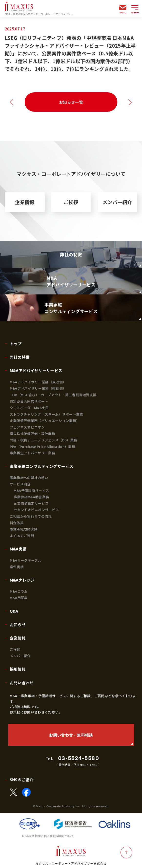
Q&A (14, 611)
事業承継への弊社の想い (29, 478)
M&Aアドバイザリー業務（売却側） (38, 388)
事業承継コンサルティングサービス (41, 466)
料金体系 (17, 523)
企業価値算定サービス (31, 503)
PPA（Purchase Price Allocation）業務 (42, 447)
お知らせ (18, 625)
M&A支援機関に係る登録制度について (48, 836)
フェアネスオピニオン (27, 427)
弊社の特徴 (20, 357)
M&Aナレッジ (22, 580)
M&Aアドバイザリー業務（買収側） (38, 382)
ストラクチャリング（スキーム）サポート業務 (46, 414)
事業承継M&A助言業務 (31, 497)
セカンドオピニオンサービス (36, 510)
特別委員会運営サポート (29, 401)
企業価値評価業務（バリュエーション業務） (45, 421)
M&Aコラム (19, 591)
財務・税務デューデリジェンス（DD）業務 (43, 440)
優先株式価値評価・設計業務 (32, 434)
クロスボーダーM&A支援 (29, 408)
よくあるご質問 (22, 536)
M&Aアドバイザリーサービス (36, 370)
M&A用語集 (19, 598)
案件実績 (17, 567)
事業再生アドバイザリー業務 (32, 453)
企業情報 (25, 202)
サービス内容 (20, 484)
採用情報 (18, 669)
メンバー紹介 (117, 202)
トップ (16, 344)
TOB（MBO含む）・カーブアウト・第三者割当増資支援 (53, 395)
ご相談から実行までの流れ (31, 516)
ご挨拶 (71, 202)
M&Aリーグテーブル (26, 560)
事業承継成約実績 (24, 529)
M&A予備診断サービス (31, 490)
